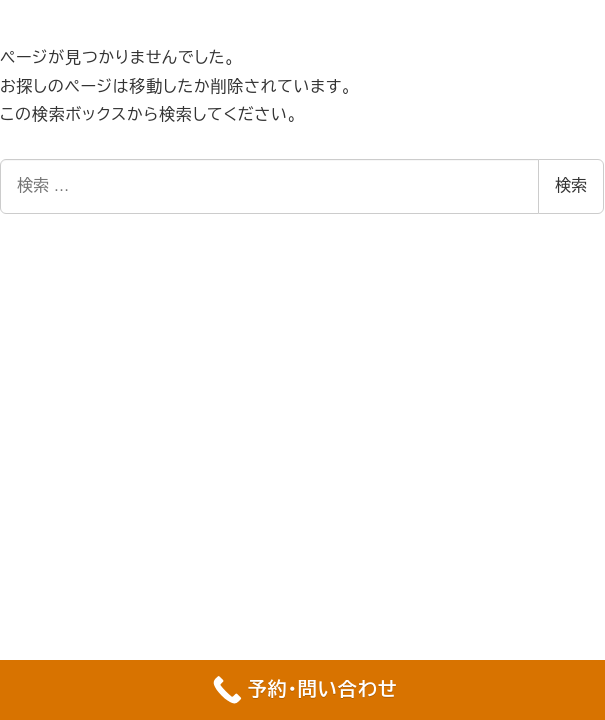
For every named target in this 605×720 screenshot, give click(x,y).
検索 (571, 185)
